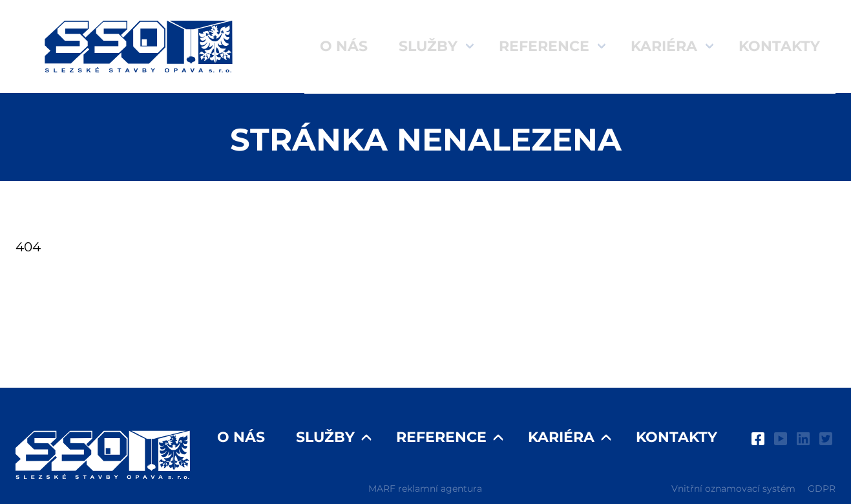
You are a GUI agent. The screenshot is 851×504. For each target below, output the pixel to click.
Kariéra (664, 46)
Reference (544, 46)
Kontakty (779, 46)
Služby (428, 46)
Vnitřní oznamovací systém (733, 488)
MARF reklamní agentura (425, 488)
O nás (344, 46)
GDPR (822, 488)
